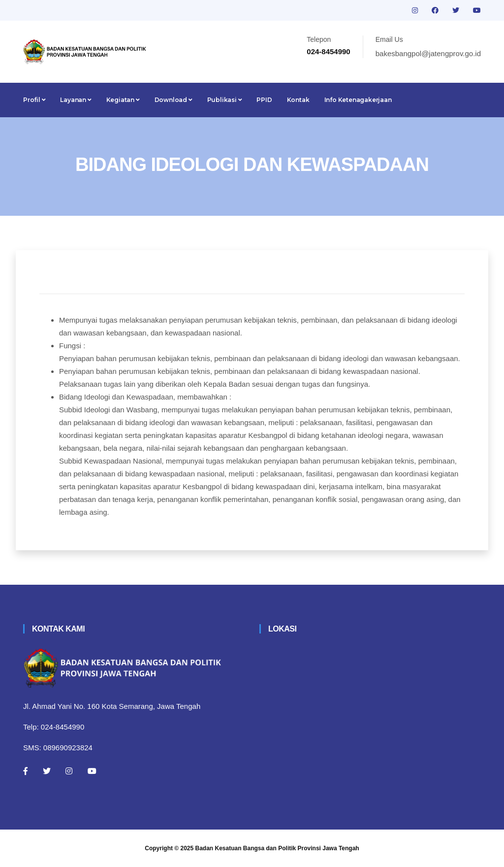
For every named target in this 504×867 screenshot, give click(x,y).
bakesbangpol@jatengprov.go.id (428, 53)
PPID (264, 100)
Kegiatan (123, 100)
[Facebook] (26, 771)
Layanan (76, 100)
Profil (34, 100)
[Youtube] (92, 771)
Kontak (298, 100)
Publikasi (225, 100)
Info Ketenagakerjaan (358, 100)
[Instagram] (69, 771)
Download (173, 100)
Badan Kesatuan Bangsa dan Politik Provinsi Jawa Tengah (277, 848)
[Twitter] (47, 771)
